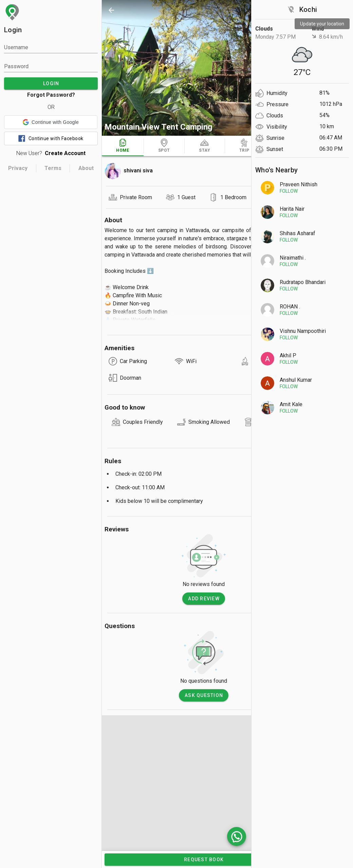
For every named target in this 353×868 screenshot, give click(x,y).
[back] (111, 10)
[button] (51, 122)
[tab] (123, 146)
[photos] (204, 68)
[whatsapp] (237, 836)
